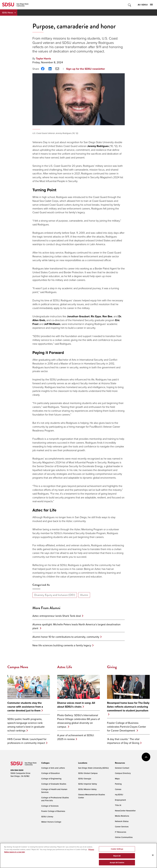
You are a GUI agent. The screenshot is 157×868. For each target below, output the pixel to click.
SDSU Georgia (85, 779)
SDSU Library (47, 817)
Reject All (117, 856)
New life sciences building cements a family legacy (62, 645)
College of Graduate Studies (54, 784)
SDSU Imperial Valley (88, 784)
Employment (120, 800)
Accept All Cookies (117, 863)
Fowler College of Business (53, 811)
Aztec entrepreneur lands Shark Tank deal (57, 616)
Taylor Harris (44, 58)
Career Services (122, 827)
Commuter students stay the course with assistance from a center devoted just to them (25, 707)
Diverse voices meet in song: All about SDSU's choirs (76, 705)
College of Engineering (51, 779)
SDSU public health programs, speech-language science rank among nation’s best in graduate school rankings (26, 725)
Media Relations (122, 816)
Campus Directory (123, 773)
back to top (146, 757)
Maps (117, 779)
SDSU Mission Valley (87, 789)
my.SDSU (119, 795)
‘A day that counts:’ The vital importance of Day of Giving (123, 741)
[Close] (153, 855)
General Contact (122, 768)
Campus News (18, 667)
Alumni (84, 595)
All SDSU (145, 5)
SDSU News (8, 13)
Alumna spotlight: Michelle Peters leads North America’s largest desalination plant (76, 626)
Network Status (122, 821)
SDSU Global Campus (88, 773)
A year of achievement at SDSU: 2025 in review (76, 737)
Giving (112, 667)
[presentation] (45, 763)
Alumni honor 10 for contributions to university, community (66, 637)
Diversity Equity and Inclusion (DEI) (55, 595)
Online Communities (124, 837)
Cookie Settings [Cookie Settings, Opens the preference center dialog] (117, 849)
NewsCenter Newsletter (125, 811)
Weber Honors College (51, 822)
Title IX (118, 805)
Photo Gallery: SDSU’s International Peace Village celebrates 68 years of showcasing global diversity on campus (78, 721)
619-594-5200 (17, 770)
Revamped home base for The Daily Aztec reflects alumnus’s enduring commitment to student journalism (128, 707)
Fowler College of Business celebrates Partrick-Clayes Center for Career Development (127, 727)
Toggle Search (130, 5)
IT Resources (121, 832)
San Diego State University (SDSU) (93, 768)
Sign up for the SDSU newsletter (86, 69)
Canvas (118, 789)
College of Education (50, 773)
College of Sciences (50, 806)
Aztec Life (65, 667)
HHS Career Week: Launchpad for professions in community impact (27, 741)
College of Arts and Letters (53, 768)
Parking (118, 784)
